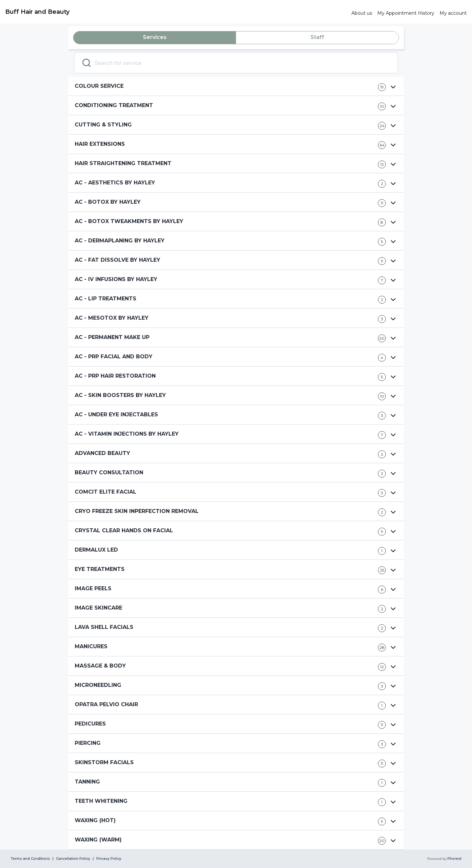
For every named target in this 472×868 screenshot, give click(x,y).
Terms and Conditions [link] (30, 859)
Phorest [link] (454, 859)
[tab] (155, 38)
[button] (236, 86)
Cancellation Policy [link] (73, 859)
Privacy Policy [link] (109, 859)
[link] (176, 12)
